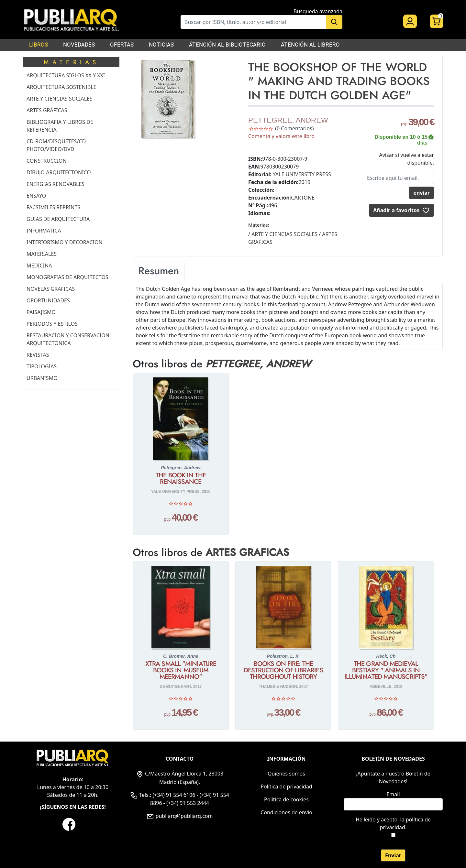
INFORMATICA (44, 231)
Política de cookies (286, 799)
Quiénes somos (286, 774)
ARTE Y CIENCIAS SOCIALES (60, 99)
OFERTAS (122, 45)
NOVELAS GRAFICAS (51, 289)
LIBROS (39, 45)
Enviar (393, 855)
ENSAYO (36, 196)
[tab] (159, 272)
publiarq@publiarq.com (179, 816)
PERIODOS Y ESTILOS (52, 324)
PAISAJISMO (41, 312)
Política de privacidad (286, 787)
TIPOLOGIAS (42, 366)
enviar (422, 193)
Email (393, 794)
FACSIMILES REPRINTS (53, 207)
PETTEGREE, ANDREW (288, 120)
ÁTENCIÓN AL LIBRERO (310, 45)
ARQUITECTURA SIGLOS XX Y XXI (66, 75)
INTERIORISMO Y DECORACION (65, 242)
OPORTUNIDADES (48, 300)
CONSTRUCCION (47, 161)
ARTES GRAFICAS (247, 552)
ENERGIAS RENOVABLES (55, 184)
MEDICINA (39, 266)
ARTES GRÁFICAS (47, 110)
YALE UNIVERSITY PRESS (302, 174)
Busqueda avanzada (318, 11)
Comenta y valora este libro (281, 136)
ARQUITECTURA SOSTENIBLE (61, 87)
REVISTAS (38, 355)
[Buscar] (253, 22)
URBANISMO (42, 378)
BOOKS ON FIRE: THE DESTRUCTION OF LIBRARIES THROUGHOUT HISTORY (283, 670)
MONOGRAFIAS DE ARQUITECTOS (67, 277)
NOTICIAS (161, 45)
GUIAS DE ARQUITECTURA (58, 219)
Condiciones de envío (286, 812)
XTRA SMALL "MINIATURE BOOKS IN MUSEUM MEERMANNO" (181, 670)
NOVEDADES (79, 45)
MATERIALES (42, 254)
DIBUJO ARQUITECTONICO (59, 172)
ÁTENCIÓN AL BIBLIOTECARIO (227, 45)
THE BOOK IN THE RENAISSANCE (181, 479)
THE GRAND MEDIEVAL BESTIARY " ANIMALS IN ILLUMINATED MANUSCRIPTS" (386, 670)
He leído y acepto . (393, 823)
